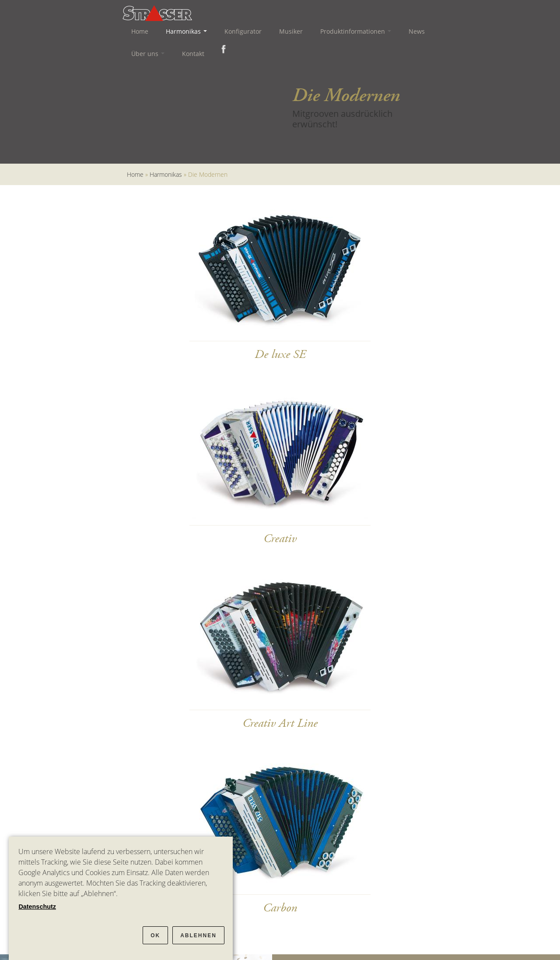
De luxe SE (280, 354)
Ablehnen (198, 935)
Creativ (280, 539)
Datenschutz (37, 907)
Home (140, 31)
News (417, 31)
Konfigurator (243, 31)
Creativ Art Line (280, 723)
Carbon (280, 908)
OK (155, 935)
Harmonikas (186, 31)
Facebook (222, 49)
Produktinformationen (356, 31)
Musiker (291, 31)
